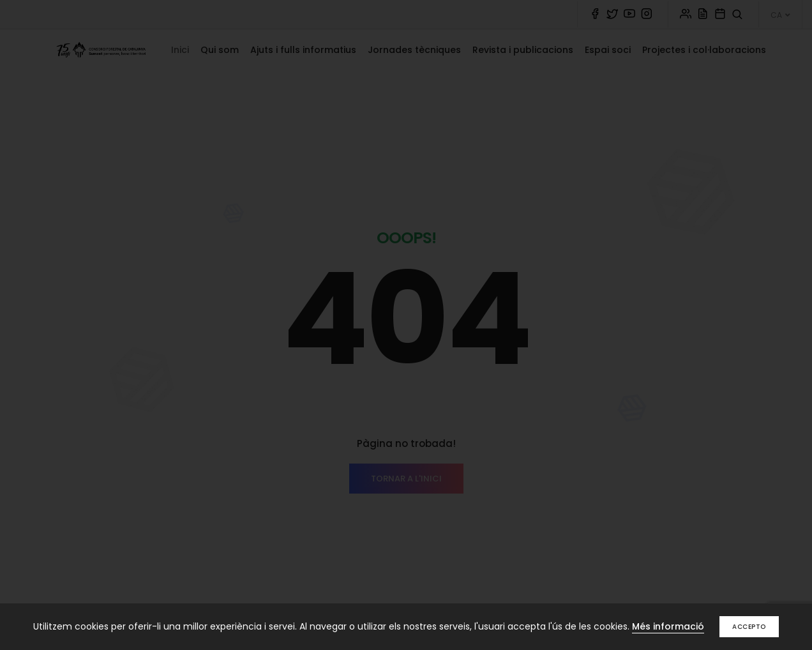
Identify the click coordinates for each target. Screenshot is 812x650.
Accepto (749, 627)
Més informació (668, 626)
